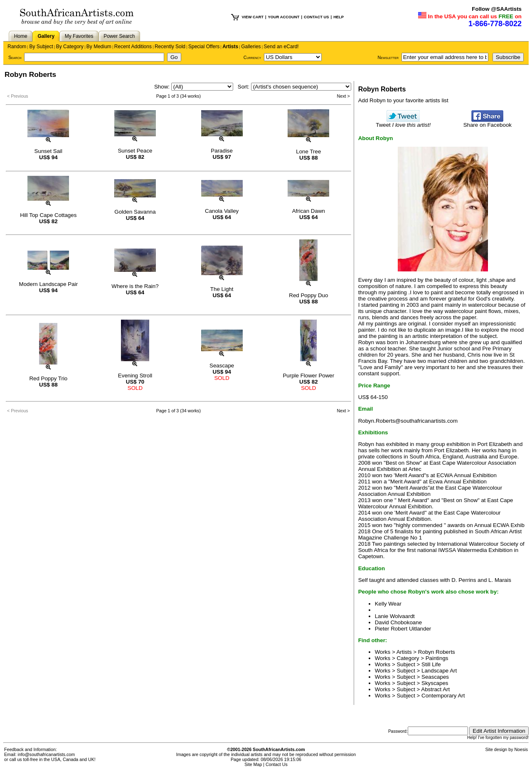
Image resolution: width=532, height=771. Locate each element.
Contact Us (277, 764)
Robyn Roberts (437, 652)
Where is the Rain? (135, 286)
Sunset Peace (135, 151)
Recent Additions (133, 47)
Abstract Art (435, 689)
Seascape (222, 366)
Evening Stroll (135, 376)
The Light (222, 289)
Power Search (119, 36)
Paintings (437, 658)
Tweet (403, 122)
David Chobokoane (398, 622)
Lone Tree (308, 151)
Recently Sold (170, 47)
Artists (230, 47)
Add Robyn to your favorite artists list (403, 100)
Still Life (431, 664)
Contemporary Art (443, 696)
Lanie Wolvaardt (395, 616)
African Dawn (309, 211)
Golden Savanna (135, 212)
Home (21, 36)
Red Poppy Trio (48, 378)
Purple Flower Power (308, 376)
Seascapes (435, 677)
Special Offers (204, 47)
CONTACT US (316, 17)
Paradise (222, 151)
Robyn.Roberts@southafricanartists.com (408, 421)
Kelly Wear (388, 604)
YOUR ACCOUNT (284, 17)
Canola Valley (222, 211)
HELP (339, 17)
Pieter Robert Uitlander (403, 629)
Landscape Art (439, 671)
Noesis (521, 749)
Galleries (251, 47)
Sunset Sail (48, 151)
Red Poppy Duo (308, 295)
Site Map (253, 764)
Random (17, 47)
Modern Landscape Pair (49, 284)
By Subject (41, 47)
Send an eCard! (281, 47)
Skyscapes (435, 683)
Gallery (46, 36)
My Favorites (79, 36)
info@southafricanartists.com (47, 754)
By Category (70, 47)
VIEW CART (253, 17)
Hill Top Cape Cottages (48, 215)
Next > (344, 96)
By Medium (99, 47)
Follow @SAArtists (497, 9)
